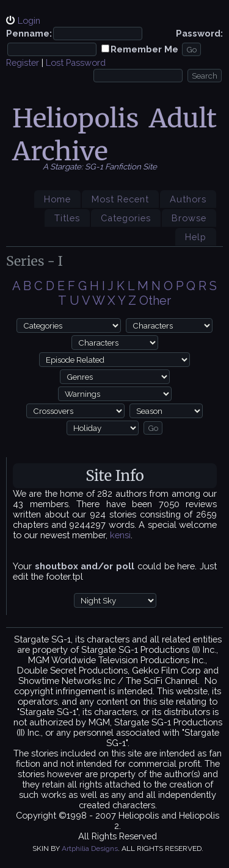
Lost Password (76, 62)
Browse (189, 218)
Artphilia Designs (90, 848)
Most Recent (120, 199)
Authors (188, 199)
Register (23, 62)
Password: (199, 33)
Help (196, 237)
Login (29, 20)
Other (155, 301)
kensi (120, 535)
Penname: (29, 33)
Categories (126, 218)
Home (57, 199)
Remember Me (144, 49)
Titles (67, 218)
